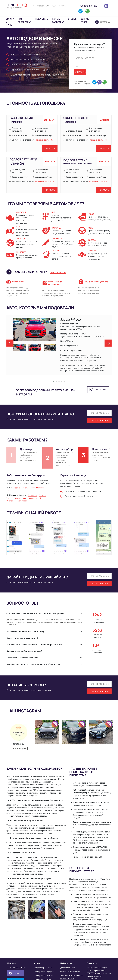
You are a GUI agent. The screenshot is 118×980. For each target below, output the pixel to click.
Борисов (42, 495)
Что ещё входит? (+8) (44, 140)
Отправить (80, 72)
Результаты (42, 19)
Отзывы (73, 19)
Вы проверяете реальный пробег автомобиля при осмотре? (34, 645)
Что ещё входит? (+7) (98, 181)
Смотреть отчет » (58, 272)
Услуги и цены (10, 22)
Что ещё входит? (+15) (44, 181)
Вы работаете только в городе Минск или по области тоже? (34, 664)
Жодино (10, 498)
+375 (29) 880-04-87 (89, 6)
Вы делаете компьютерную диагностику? (26, 631)
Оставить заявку (100, 420)
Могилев (40, 488)
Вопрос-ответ (85, 20)
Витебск (10, 491)
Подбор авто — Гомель (44, 976)
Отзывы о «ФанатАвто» (70, 972)
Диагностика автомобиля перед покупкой (71, 977)
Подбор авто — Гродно (44, 972)
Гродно (17, 488)
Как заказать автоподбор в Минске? (23, 658)
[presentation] (10, 343)
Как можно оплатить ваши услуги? (22, 638)
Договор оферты (68, 968)
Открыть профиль (19, 748)
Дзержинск (33, 495)
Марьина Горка (21, 498)
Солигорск (22, 501)
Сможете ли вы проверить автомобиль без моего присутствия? (36, 613)
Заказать (50, 148)
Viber (17, 973)
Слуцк (43, 498)
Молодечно (34, 498)
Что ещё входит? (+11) (98, 140)
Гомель (25, 488)
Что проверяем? (25, 20)
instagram (105, 22)
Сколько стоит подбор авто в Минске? (24, 651)
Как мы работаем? (58, 20)
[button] (53, 382)
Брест (32, 488)
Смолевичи (11, 501)
